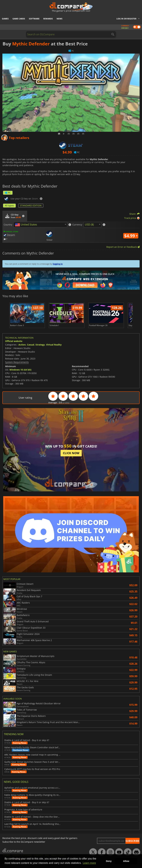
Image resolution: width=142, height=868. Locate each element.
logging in (58, 264)
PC (8, 193)
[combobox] (40, 225)
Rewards (48, 19)
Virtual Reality (54, 345)
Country (8, 225)
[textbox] (27, 225)
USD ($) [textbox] (89, 225)
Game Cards (19, 19)
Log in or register (126, 19)
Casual (31, 345)
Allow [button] (126, 861)
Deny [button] (109, 861)
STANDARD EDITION (31, 205)
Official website (14, 341)
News (60, 19)
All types (9, 205)
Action (22, 345)
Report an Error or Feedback (123, 247)
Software (34, 19)
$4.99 (131, 236)
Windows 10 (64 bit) (20, 370)
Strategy (40, 345)
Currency (77, 225)
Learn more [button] (89, 863)
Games (5, 19)
